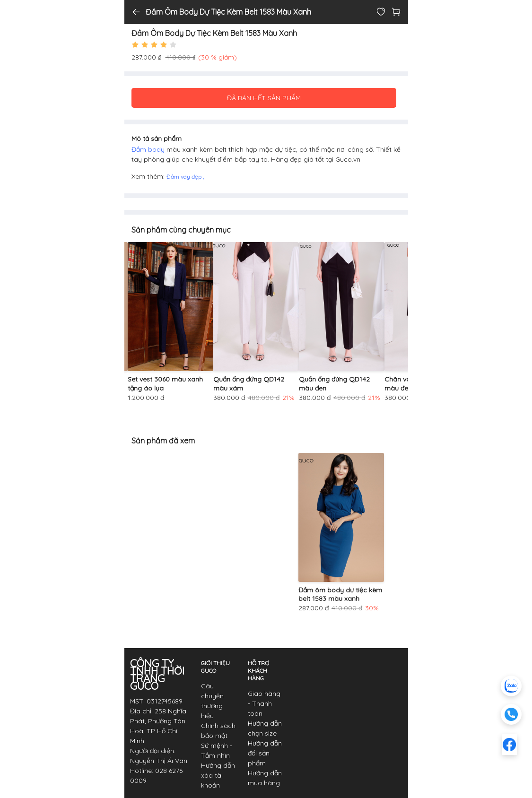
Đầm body (149, 149)
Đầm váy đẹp (185, 177)
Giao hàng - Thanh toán (264, 703)
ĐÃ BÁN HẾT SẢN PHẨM (264, 98)
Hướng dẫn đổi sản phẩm (265, 753)
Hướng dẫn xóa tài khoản (218, 775)
